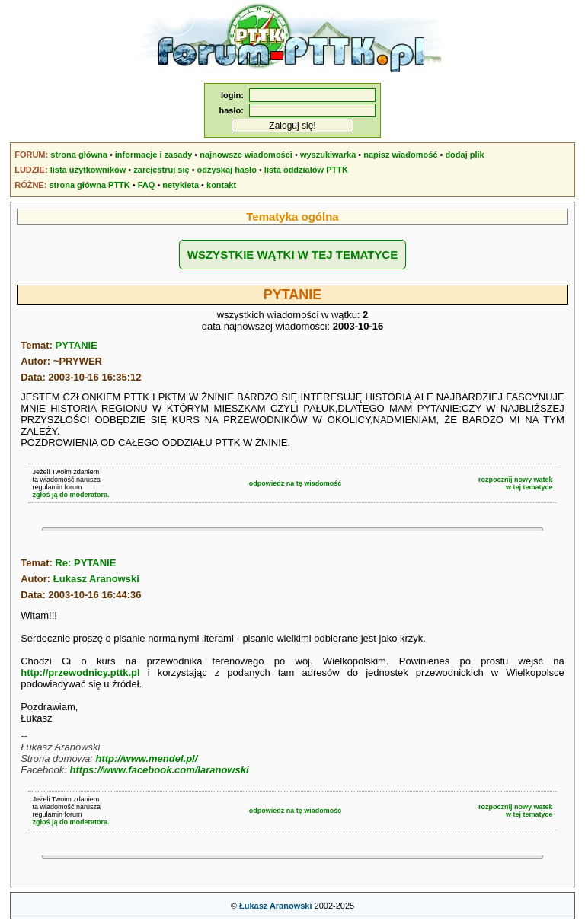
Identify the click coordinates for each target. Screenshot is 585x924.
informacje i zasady (154, 155)
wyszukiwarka (328, 155)
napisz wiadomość (400, 155)
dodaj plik (464, 155)
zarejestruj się (161, 170)
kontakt (221, 185)
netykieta (181, 185)
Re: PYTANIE (85, 563)
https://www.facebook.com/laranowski (160, 770)
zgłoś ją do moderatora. (70, 495)
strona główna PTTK (89, 185)
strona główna (79, 155)
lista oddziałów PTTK (306, 170)
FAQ (147, 185)
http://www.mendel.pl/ (146, 758)
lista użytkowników (88, 170)
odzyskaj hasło (227, 170)
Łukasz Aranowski (96, 579)
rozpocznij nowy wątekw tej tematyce (516, 483)
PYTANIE (76, 345)
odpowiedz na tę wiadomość (296, 483)
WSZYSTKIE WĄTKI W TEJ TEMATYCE (292, 255)
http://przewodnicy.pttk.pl (80, 672)
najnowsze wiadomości (246, 155)
